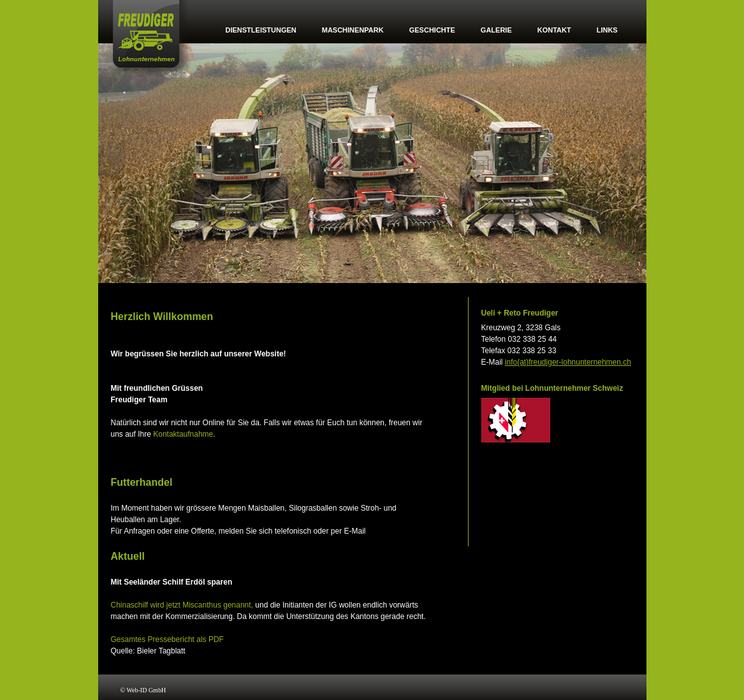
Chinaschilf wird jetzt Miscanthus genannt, (182, 605)
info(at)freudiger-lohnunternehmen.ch (568, 362)
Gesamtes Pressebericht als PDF (167, 639)
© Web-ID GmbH (143, 690)
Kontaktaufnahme (183, 434)
